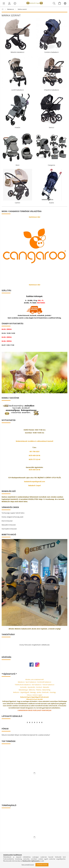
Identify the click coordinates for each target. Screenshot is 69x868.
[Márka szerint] (4, 3)
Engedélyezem (42, 865)
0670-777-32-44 (34, 459)
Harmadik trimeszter (9, 529)
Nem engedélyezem (28, 865)
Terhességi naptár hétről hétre (13, 513)
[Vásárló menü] (15, 3)
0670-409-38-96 (34, 455)
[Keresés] (54, 3)
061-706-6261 (35, 451)
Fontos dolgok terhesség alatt (12, 517)
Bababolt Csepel (34, 485)
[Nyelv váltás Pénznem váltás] (65, 3)
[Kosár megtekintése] (60, 3)
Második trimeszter (9, 525)
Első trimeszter (7, 521)
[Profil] (9, 3)
